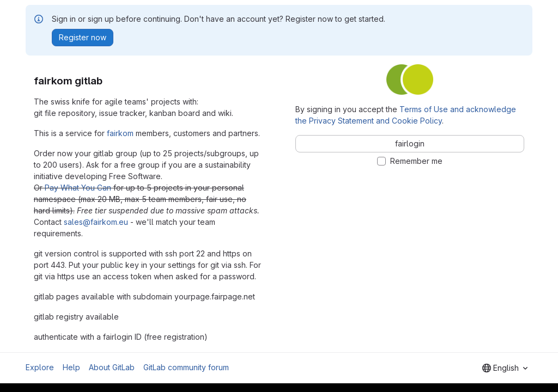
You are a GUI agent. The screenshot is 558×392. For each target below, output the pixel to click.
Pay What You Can (78, 188)
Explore (40, 367)
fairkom (120, 133)
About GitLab (112, 367)
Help (71, 367)
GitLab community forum (186, 367)
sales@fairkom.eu (96, 222)
